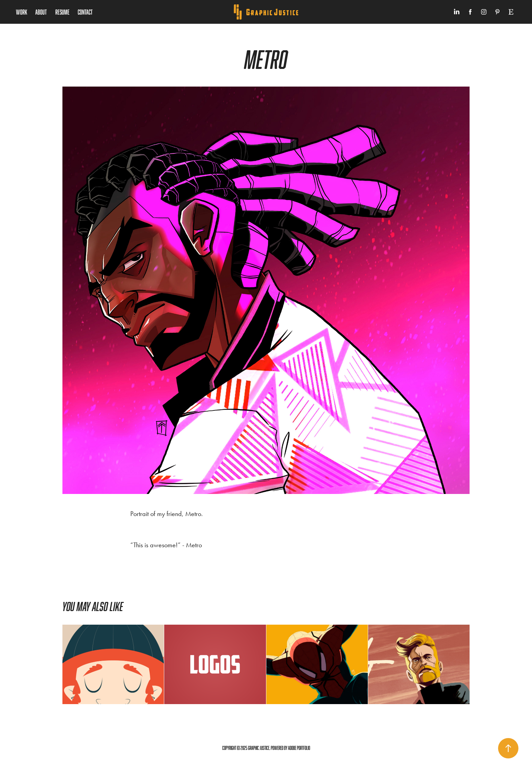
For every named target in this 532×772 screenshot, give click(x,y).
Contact (85, 12)
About (41, 12)
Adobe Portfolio (299, 748)
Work (22, 12)
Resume (62, 12)
